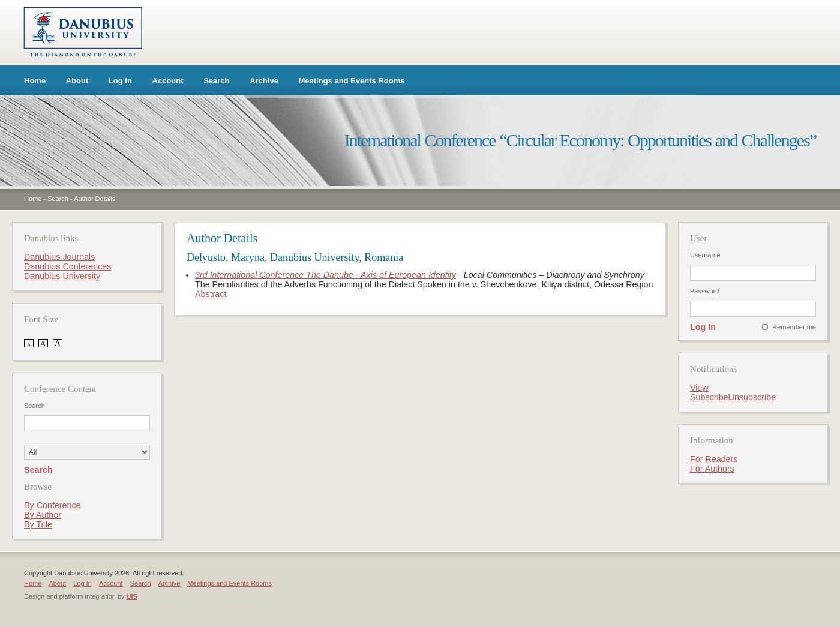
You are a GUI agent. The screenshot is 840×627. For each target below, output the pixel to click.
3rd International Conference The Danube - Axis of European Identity (325, 275)
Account (168, 81)
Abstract (211, 294)
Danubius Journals (59, 257)
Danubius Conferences (67, 266)
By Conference (52, 505)
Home (35, 81)
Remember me (794, 327)
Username (705, 255)
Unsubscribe (752, 397)
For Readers (714, 459)
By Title (38, 524)
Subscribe (709, 397)
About (77, 81)
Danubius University (62, 276)
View (699, 388)
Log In (120, 81)
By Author (43, 515)
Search (216, 81)
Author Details (94, 199)
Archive (264, 81)
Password (704, 291)
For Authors (712, 469)
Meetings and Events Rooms (352, 81)
